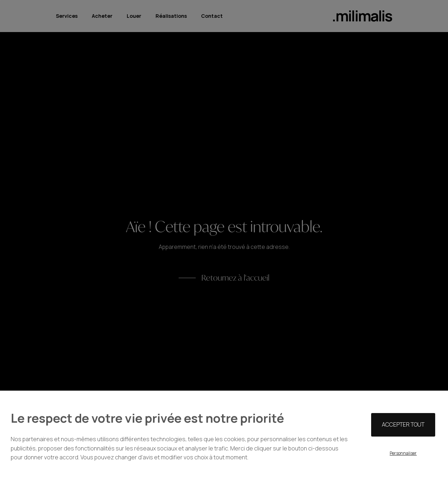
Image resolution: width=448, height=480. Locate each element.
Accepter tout (403, 424)
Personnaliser (403, 453)
